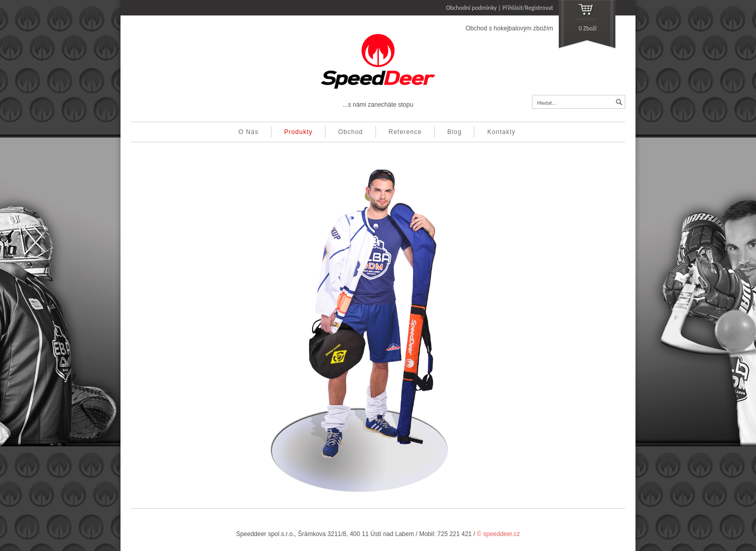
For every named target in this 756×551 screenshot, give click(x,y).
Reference (405, 132)
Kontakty (501, 132)
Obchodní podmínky (471, 8)
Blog (455, 132)
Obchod (351, 132)
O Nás (248, 132)
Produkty (298, 132)
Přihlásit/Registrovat (528, 8)
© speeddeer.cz (499, 534)
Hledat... (547, 103)
